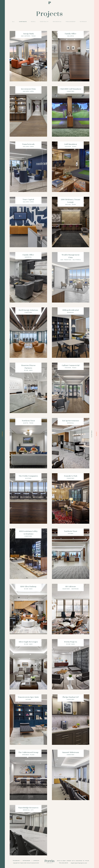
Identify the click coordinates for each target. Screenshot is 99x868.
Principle (32, 863)
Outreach (83, 22)
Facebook (16, 861)
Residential (57, 22)
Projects (92, 434)
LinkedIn (36, 861)
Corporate (23, 22)
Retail (33, 22)
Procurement (71, 22)
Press (97, 434)
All (13, 22)
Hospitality (44, 22)
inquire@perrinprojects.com (79, 863)
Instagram (26, 861)
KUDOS (37, 863)
